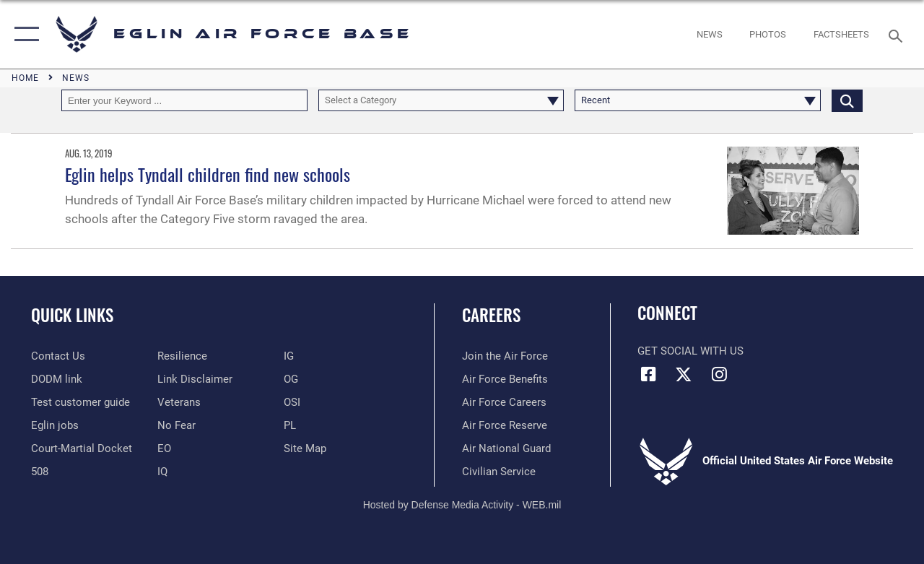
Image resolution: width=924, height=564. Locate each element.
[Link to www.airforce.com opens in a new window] (505, 356)
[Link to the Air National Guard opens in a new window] (506, 448)
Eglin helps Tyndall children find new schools (208, 174)
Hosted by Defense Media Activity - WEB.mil (462, 505)
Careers (491, 315)
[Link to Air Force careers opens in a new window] (504, 402)
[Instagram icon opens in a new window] (719, 374)
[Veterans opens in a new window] (179, 402)
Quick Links (72, 315)
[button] (23, 34)
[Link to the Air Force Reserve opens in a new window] (505, 425)
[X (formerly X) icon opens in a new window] (684, 374)
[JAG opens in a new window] (82, 448)
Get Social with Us (690, 351)
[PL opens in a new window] (290, 425)
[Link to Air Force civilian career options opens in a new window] (499, 472)
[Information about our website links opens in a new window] (195, 379)
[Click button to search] (847, 100)
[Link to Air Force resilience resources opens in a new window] (182, 356)
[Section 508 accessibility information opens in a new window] (40, 472)
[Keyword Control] (184, 100)
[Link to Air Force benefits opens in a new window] (505, 379)
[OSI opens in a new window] (292, 402)
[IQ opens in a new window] (162, 472)
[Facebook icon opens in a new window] (648, 374)
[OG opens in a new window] (291, 379)
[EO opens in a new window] (176, 425)
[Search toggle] (898, 34)
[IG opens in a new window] (289, 356)
